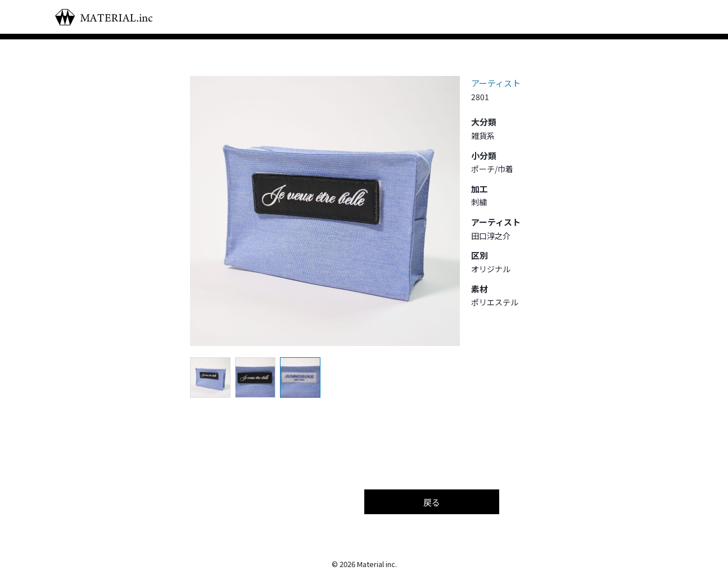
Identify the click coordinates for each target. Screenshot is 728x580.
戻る (432, 502)
